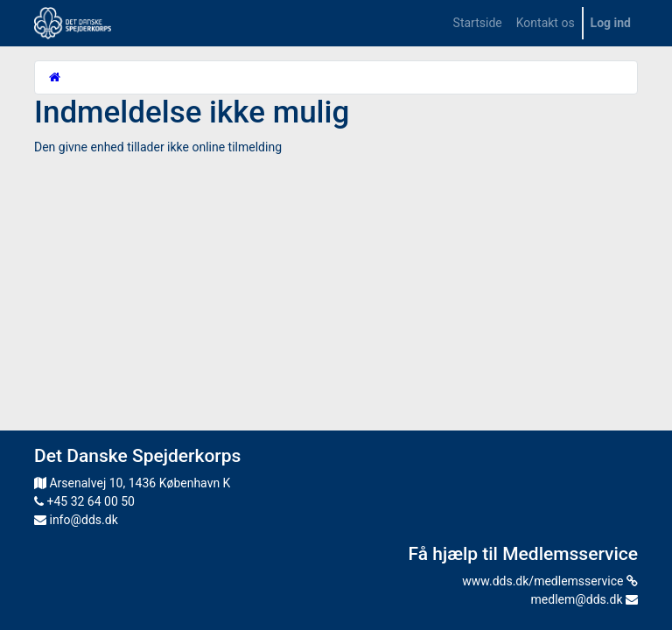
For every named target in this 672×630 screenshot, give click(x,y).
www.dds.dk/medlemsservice (550, 581)
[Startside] (55, 77)
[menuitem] (478, 23)
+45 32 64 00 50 (84, 501)
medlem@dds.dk (584, 599)
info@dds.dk (76, 520)
